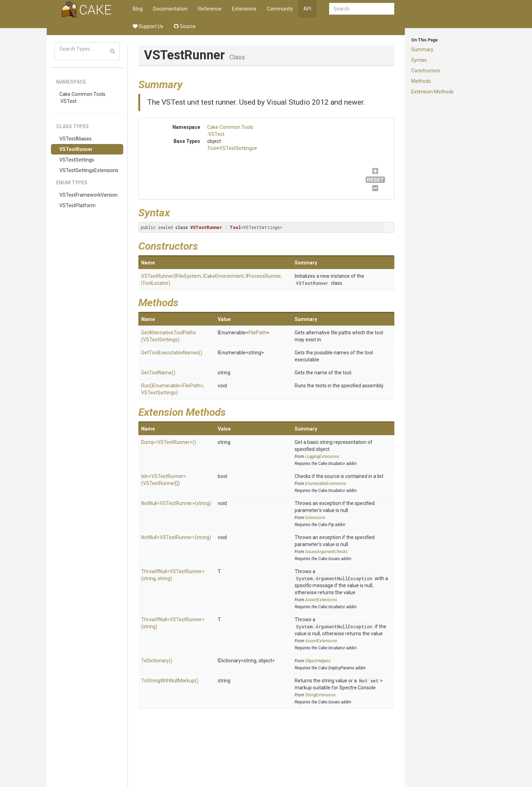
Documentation (170, 9)
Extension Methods (432, 92)
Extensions (244, 9)
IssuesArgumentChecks (326, 552)
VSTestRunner (76, 149)
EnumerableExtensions (326, 484)
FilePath (258, 333)
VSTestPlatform (77, 205)
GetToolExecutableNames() (172, 353)
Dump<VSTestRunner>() (169, 442)
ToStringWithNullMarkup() (170, 681)
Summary (422, 50)
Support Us (148, 26)
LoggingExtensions (322, 457)
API (307, 9)
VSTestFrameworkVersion (88, 195)
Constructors (426, 71)
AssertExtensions (321, 600)
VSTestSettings (77, 160)
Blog (138, 9)
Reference (210, 9)
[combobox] (362, 9)
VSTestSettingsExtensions (89, 170)
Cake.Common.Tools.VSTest (82, 98)
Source (185, 26)
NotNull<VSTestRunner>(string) (176, 503)
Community (280, 9)
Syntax (419, 60)
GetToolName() (158, 373)
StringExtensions (320, 695)
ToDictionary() (157, 661)
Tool (212, 148)
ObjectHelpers (318, 661)
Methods (421, 81)
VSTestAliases (75, 139)
